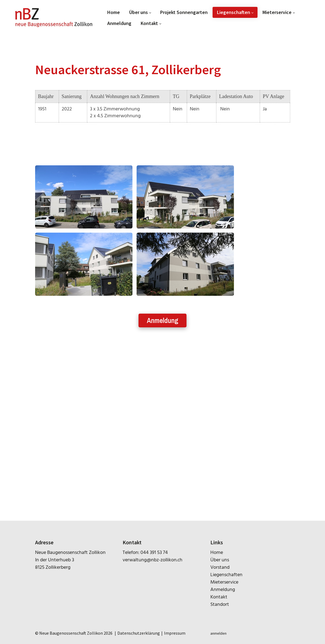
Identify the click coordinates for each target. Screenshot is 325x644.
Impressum (175, 633)
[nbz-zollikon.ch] (54, 18)
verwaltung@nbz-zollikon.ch (152, 560)
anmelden (218, 633)
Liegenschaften (226, 575)
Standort (220, 605)
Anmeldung (162, 320)
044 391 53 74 (154, 553)
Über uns (220, 560)
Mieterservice (224, 582)
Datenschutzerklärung (139, 633)
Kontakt (219, 597)
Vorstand (220, 568)
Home (217, 553)
